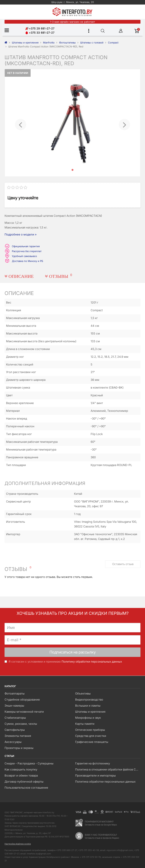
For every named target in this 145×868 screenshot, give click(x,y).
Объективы (83, 693)
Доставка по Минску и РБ (27, 261)
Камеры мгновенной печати (24, 712)
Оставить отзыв (123, 564)
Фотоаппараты (15, 693)
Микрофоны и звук (88, 718)
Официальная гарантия (26, 246)
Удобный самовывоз (24, 256)
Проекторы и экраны (19, 748)
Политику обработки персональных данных (92, 662)
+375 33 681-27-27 (40, 33)
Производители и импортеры (95, 775)
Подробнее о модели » (21, 234)
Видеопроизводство (89, 700)
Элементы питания (18, 736)
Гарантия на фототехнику (93, 763)
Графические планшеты (92, 742)
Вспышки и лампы (88, 706)
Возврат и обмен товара (21, 775)
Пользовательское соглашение (26, 788)
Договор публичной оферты (24, 782)
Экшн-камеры (14, 706)
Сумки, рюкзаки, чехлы (21, 724)
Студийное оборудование (22, 700)
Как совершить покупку (21, 769)
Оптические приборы (90, 730)
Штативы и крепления (90, 712)
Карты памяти (85, 724)
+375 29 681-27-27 (40, 28)
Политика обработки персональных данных (105, 782)
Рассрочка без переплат (27, 251)
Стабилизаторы (15, 718)
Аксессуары (13, 742)
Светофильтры (15, 730)
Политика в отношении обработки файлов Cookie (108, 769)
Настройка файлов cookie (18, 844)
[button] (20, 123)
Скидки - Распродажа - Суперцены (29, 763)
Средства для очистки (91, 736)
